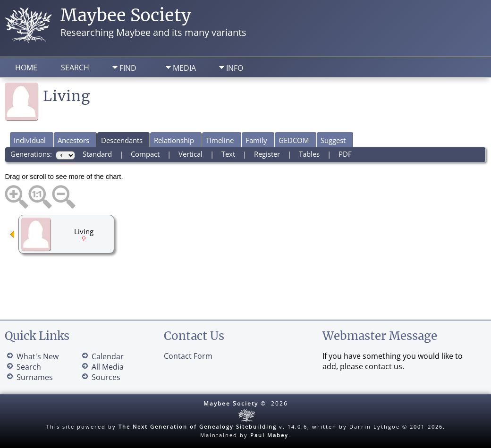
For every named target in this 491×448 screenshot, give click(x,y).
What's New (38, 356)
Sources (106, 377)
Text (228, 154)
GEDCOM (294, 140)
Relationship (174, 140)
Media (184, 68)
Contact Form (188, 356)
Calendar (108, 356)
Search (75, 68)
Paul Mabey (269, 435)
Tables (309, 154)
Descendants (122, 140)
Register (267, 154)
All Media (108, 367)
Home (26, 68)
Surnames (35, 377)
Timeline (220, 140)
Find (128, 68)
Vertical (190, 154)
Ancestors (73, 140)
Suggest (333, 140)
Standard (97, 154)
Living (84, 231)
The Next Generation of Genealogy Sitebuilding (198, 427)
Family (256, 140)
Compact (145, 154)
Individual (30, 140)
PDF (345, 154)
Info (235, 68)
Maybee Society (126, 15)
